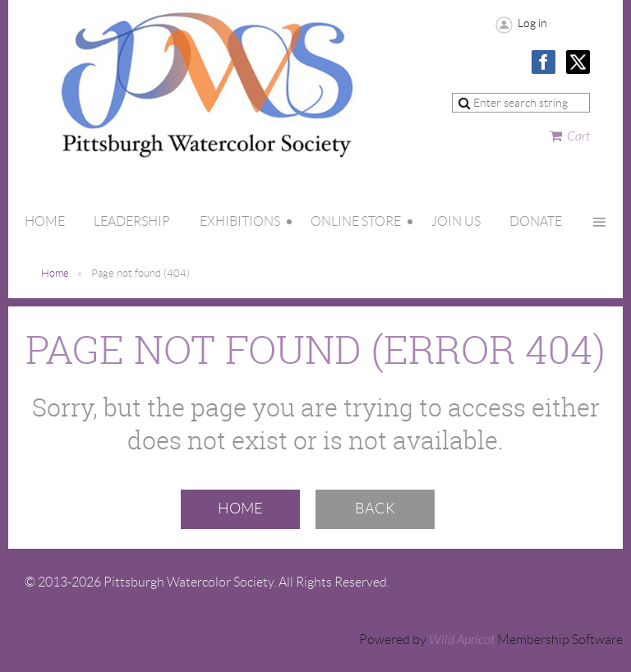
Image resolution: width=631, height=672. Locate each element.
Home (55, 273)
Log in (532, 23)
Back (375, 509)
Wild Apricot (462, 640)
